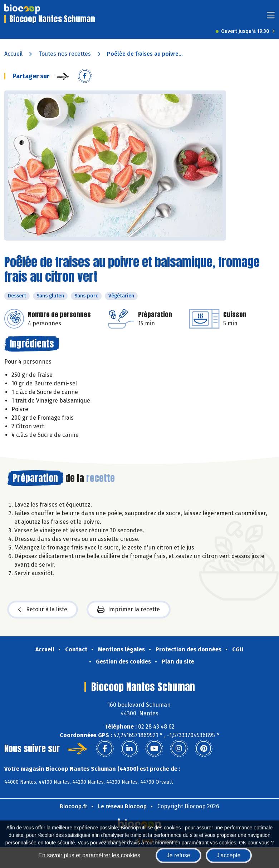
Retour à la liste (43, 610)
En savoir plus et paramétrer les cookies (89, 855)
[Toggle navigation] (271, 17)
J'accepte (229, 855)
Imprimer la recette (129, 610)
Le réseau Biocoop (122, 806)
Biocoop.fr (74, 806)
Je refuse (178, 855)
